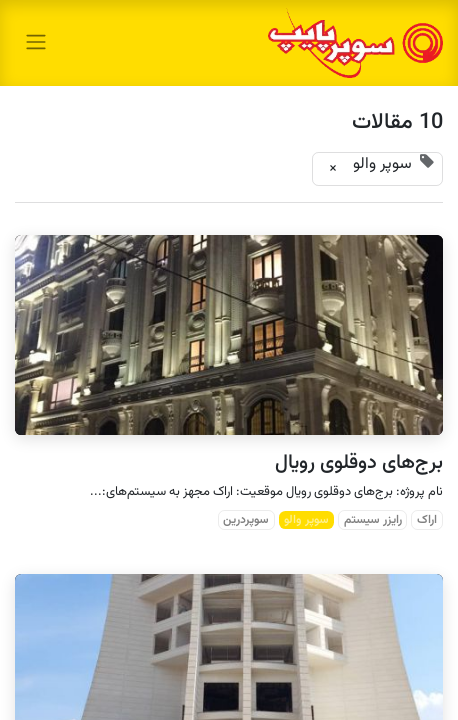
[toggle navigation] (36, 42)
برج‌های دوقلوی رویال (359, 463)
